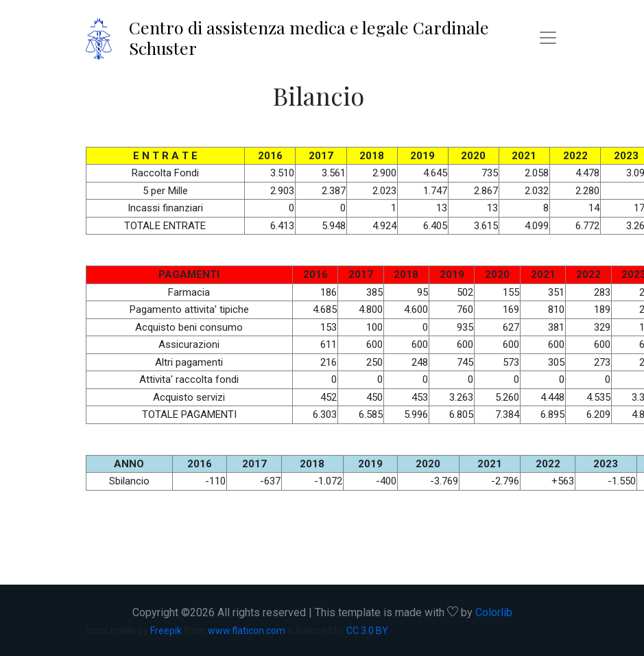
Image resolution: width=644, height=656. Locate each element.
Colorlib (494, 612)
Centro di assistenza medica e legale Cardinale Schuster (309, 37)
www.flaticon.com (247, 631)
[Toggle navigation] (548, 38)
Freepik (166, 631)
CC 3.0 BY (367, 631)
